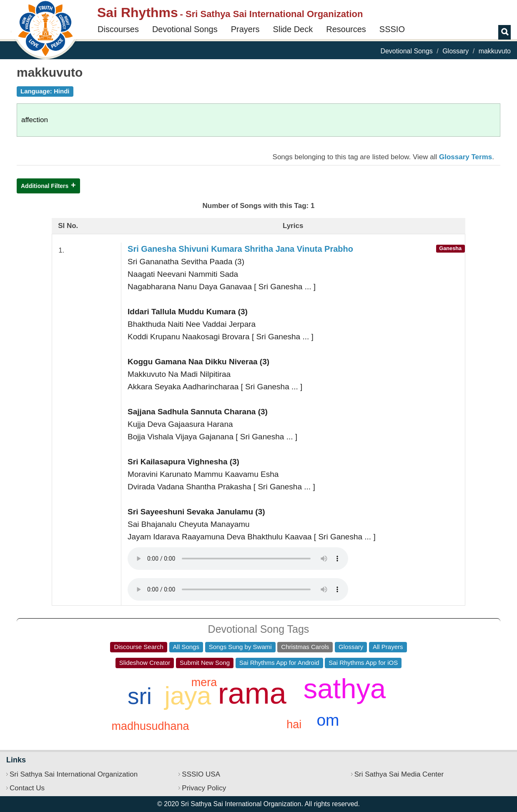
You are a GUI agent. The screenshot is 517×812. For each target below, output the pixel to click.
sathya (345, 688)
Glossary (456, 51)
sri (140, 696)
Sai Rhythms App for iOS (363, 663)
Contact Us (27, 788)
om (328, 720)
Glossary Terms (466, 157)
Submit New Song (205, 663)
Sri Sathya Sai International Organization (74, 774)
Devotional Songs (185, 29)
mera (204, 682)
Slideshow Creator (145, 663)
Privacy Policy (204, 788)
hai (294, 724)
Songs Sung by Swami (240, 647)
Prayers (245, 29)
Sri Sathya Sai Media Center (399, 774)
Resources (346, 29)
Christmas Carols (305, 647)
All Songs (186, 647)
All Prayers (388, 647)
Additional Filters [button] (45, 186)
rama (252, 693)
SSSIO (392, 29)
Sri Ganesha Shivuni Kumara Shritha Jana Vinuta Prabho (240, 249)
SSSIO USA (201, 774)
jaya (188, 696)
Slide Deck (293, 29)
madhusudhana (150, 726)
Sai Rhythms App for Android (279, 663)
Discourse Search (138, 647)
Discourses (118, 29)
